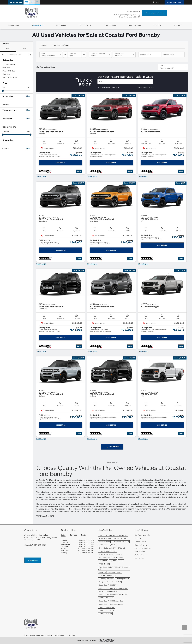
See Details (61, 163)
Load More (113, 447)
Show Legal (41, 177)
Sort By (162, 66)
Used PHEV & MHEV (10, 77)
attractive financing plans (164, 497)
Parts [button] (83, 535)
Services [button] (73, 535)
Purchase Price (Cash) (61, 45)
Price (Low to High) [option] (167, 68)
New (24, 48)
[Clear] (30, 54)
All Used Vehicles (9, 65)
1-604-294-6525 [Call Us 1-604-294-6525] (133, 11)
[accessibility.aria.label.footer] (107, 641)
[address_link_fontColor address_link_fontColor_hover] (126, 16)
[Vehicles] (125, 81)
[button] (16, 2)
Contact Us (33, 560)
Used (8, 48)
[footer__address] (41, 539)
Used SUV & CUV (9, 71)
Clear (28, 96)
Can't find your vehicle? (145, 87)
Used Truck (6, 68)
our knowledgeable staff (108, 488)
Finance (44, 45)
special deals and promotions (104, 507)
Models (16, 105)
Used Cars (6, 74)
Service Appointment (155, 13)
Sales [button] (63, 535)
